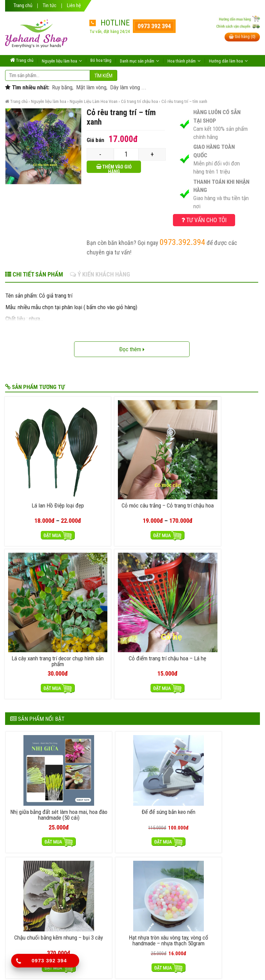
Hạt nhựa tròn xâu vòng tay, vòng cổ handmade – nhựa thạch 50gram (229, 601)
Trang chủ (23, 6)
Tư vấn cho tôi (204, 220)
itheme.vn (199, 966)
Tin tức (50, 6)
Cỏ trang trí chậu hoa (139, 101)
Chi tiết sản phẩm (34, 274)
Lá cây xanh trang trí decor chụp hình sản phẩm (164, 465)
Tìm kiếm (103, 76)
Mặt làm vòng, (91, 87)
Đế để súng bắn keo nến (100, 598)
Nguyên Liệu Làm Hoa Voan (94, 101)
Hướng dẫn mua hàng (112, 829)
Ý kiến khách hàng (100, 274)
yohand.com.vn (136, 966)
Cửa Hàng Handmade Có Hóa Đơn (73, 705)
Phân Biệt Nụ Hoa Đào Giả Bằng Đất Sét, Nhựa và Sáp (95, 737)
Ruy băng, (62, 87)
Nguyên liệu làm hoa (49, 101)
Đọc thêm (132, 349)
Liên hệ (74, 6)
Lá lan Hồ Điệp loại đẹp (35, 459)
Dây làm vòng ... (128, 87)
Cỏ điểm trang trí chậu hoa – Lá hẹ (228, 462)
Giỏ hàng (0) (242, 37)
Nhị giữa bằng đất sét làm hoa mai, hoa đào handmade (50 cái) (36, 601)
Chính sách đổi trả (167, 829)
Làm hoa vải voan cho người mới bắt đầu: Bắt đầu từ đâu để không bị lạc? (118, 673)
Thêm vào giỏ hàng (117, 168)
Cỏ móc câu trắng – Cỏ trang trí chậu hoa (99, 462)
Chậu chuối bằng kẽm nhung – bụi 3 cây (165, 598)
